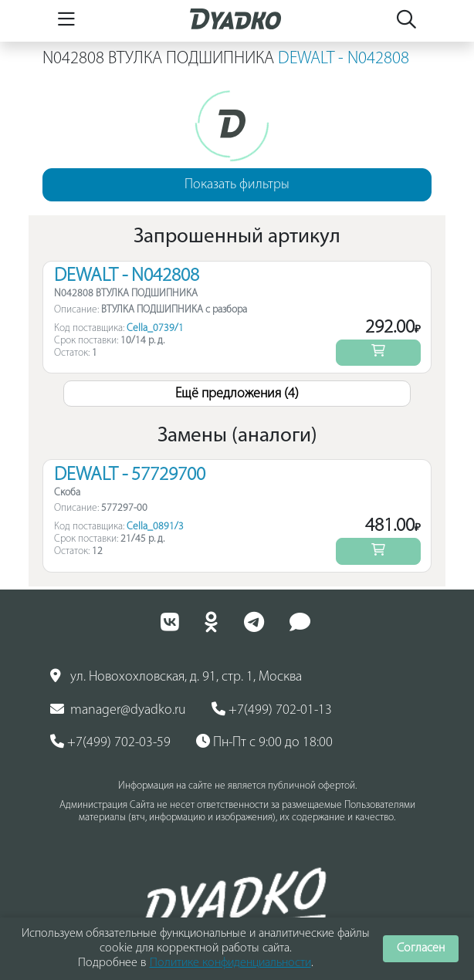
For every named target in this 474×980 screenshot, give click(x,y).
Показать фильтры (237, 185)
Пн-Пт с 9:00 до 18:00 (264, 742)
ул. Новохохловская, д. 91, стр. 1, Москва (176, 677)
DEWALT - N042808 (344, 59)
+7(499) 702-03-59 (110, 742)
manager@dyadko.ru (118, 710)
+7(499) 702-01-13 (272, 710)
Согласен (421, 948)
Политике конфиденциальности (230, 963)
